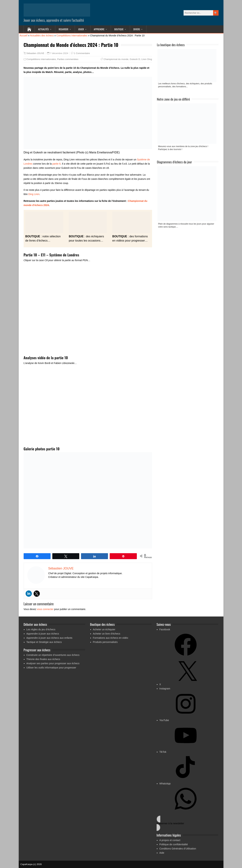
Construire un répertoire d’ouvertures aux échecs (53, 655)
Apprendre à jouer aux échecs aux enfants (49, 638)
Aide (162, 853)
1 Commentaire (82, 53)
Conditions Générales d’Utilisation (178, 849)
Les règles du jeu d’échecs (41, 629)
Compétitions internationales (72, 36)
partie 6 (56, 164)
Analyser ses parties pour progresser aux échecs (53, 663)
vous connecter (45, 609)
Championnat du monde (116, 59)
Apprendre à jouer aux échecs (43, 634)
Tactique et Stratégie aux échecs (44, 642)
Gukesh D (135, 59)
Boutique (119, 29)
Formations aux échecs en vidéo (111, 638)
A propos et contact (170, 840)
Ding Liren (34, 194)
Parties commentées (68, 59)
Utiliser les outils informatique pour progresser (51, 668)
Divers (137, 29)
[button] (187, 823)
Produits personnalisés (105, 642)
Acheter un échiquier (104, 629)
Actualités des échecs (42, 36)
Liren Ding (147, 59)
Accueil (24, 36)
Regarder (63, 29)
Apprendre (99, 29)
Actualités (43, 29)
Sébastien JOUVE (36, 53)
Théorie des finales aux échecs (43, 659)
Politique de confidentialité (174, 844)
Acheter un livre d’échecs (107, 634)
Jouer (81, 29)
